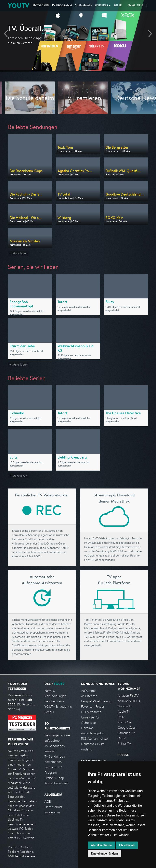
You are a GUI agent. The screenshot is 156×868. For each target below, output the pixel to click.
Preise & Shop (54, 778)
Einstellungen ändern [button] (105, 854)
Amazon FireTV (128, 696)
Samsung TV (126, 733)
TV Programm (62, 6)
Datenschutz (53, 807)
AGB (48, 801)
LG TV (122, 738)
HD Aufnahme (91, 712)
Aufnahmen (84, 6)
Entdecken (41, 6)
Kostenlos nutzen (57, 783)
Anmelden (135, 6)
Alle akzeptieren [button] (101, 845)
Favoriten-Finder (93, 707)
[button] (146, 6)
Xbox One (125, 722)
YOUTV (19, 6)
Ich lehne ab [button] (127, 845)
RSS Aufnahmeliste (94, 739)
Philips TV (124, 743)
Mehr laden (20, 253)
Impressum (52, 812)
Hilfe (118, 6)
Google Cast (126, 728)
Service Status (54, 701)
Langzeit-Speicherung (96, 701)
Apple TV (124, 711)
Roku (121, 717)
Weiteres (102, 6)
